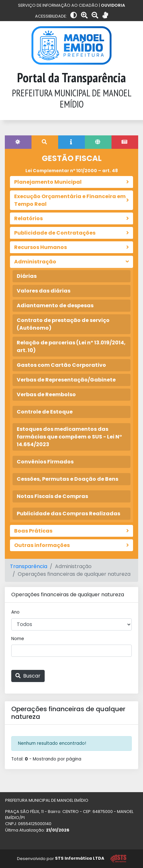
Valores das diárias (44, 291)
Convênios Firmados (45, 462)
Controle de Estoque (45, 412)
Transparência (29, 566)
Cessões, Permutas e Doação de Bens (67, 479)
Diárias (27, 276)
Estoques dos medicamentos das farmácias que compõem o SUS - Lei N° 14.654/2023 (69, 437)
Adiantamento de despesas (55, 305)
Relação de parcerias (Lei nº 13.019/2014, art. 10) (71, 346)
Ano (15, 612)
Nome (18, 639)
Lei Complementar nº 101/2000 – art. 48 (72, 171)
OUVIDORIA (113, 5)
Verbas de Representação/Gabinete (66, 380)
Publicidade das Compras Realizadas (68, 514)
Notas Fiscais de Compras (52, 496)
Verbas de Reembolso (46, 394)
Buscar (28, 676)
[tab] (18, 142)
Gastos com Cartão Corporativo (61, 365)
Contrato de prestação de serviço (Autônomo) (63, 324)
